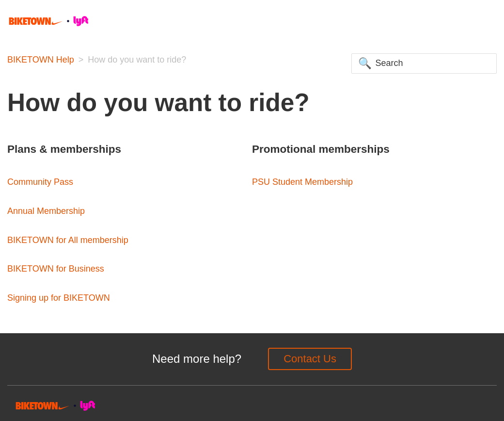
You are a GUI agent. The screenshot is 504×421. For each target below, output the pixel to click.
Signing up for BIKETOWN (59, 298)
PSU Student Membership (302, 182)
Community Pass (40, 182)
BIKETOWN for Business (56, 269)
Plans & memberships (64, 149)
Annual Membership (46, 211)
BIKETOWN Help (41, 60)
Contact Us (310, 359)
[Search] (424, 64)
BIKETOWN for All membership (68, 240)
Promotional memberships (321, 149)
